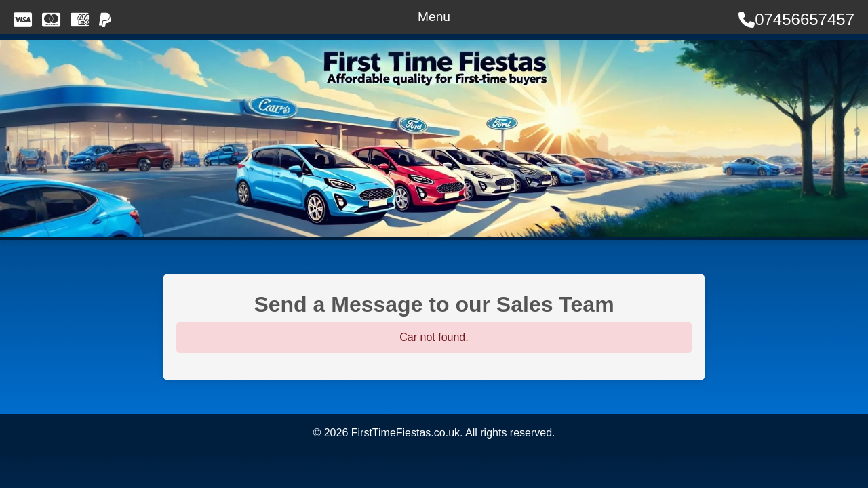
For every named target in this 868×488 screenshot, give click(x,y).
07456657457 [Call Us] (796, 19)
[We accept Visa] (23, 20)
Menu (434, 17)
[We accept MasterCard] (51, 20)
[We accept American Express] (80, 20)
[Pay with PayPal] (105, 20)
